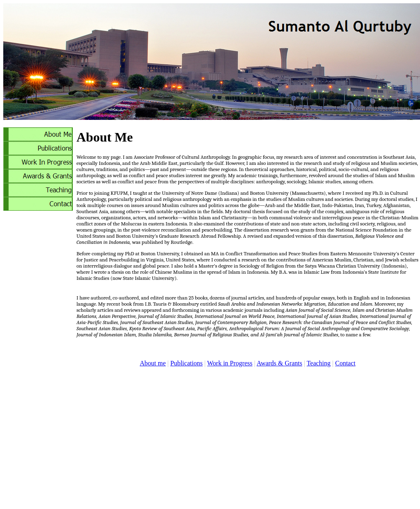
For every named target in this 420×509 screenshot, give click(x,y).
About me (153, 363)
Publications (186, 363)
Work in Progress (230, 363)
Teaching (319, 363)
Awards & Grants (280, 363)
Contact (345, 363)
